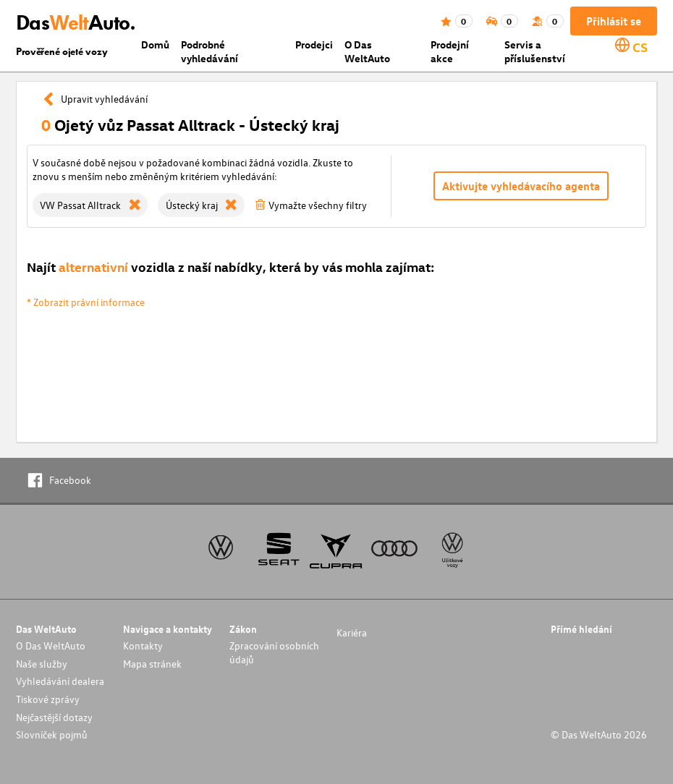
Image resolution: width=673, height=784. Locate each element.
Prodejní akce (450, 51)
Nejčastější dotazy (54, 717)
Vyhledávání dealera (60, 681)
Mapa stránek (152, 664)
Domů (155, 44)
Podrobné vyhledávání (209, 51)
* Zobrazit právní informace (86, 302)
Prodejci (314, 44)
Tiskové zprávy (48, 699)
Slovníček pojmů (52, 734)
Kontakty (143, 645)
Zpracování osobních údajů (274, 652)
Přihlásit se (614, 21)
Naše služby (42, 664)
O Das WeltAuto (367, 51)
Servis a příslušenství (535, 51)
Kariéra (352, 632)
